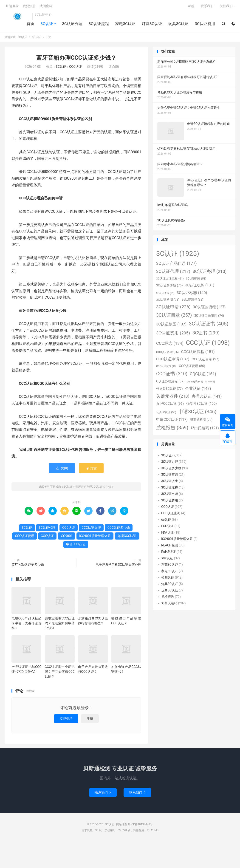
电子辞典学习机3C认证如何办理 (118, 565)
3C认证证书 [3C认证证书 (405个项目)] (209, 324)
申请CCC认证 (76, 544)
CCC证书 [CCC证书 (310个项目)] (172, 374)
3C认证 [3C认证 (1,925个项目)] (178, 254)
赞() (62, 468)
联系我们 (207, 6)
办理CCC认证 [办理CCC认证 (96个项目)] (170, 404)
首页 (31, 24)
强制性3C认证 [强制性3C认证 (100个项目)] (202, 404)
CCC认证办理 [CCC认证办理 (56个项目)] (167, 352)
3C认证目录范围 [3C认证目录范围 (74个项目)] (209, 316)
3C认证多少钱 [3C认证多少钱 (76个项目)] (169, 285)
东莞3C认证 (170, 565)
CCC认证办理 (91, 528)
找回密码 (46, 6)
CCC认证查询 (171, 513)
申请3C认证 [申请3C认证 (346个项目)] (197, 411)
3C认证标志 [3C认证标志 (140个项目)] (192, 293)
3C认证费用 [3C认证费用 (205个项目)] (173, 333)
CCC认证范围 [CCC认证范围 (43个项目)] (166, 366)
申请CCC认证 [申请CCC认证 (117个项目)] (172, 420)
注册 (90, 718)
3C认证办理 (72, 24)
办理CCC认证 (127, 536)
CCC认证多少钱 (119, 528)
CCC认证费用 (24, 536)
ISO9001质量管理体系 (95, 536)
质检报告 (168, 597)
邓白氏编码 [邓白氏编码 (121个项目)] (205, 428)
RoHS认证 (168, 552)
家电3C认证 (126, 24)
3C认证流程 (99, 24)
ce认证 (166, 520)
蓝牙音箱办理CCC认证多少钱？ (76, 58)
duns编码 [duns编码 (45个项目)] (195, 382)
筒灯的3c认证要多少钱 (28, 565)
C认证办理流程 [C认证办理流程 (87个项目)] (170, 381)
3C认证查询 (170, 475)
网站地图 (122, 824)
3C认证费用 (205, 24)
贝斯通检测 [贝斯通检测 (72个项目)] (201, 420)
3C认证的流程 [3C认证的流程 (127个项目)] (209, 307)
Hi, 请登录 (12, 6)
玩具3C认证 (179, 24)
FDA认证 (167, 532)
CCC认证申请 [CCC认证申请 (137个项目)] (173, 359)
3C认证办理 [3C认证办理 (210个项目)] (210, 271)
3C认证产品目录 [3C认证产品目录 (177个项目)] (176, 263)
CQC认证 (47, 536)
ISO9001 (66, 536)
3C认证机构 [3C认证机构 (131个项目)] (200, 285)
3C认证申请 (170, 494)
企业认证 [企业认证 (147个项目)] (198, 388)
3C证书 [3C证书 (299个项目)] (206, 333)
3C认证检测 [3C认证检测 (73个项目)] (168, 300)
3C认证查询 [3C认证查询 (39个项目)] (165, 293)
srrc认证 (167, 558)
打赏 (91, 468)
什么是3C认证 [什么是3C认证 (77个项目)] (169, 389)
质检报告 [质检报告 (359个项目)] (172, 428)
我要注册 (29, 6)
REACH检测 (170, 545)
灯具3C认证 (152, 24)
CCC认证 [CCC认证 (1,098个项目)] (208, 343)
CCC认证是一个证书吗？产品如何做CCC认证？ (60, 672)
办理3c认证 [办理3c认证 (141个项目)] (207, 396)
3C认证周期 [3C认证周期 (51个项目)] (196, 279)
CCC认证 (75, 67)
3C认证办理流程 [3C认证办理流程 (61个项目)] (170, 278)
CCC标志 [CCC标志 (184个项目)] (170, 343)
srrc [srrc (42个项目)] (210, 382)
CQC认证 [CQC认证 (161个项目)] (203, 374)
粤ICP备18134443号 (140, 824)
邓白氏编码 (169, 603)
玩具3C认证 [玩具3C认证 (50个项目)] (166, 412)
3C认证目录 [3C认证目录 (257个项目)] (174, 315)
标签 (191, 6)
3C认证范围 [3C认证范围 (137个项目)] (171, 324)
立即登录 (66, 718)
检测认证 (168, 577)
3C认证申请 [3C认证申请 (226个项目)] (173, 307)
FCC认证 (167, 526)
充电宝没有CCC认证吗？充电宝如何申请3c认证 (60, 623)
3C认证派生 (170, 481)
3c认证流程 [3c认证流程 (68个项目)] (192, 300)
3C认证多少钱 (171, 468)
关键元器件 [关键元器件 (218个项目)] (173, 396)
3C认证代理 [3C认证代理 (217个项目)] (173, 271)
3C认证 (17, 16)
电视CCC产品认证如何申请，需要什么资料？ (26, 623)
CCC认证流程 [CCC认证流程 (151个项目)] (198, 352)
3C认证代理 (47, 528)
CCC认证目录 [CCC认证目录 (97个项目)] (206, 359)
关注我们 (226, 6)
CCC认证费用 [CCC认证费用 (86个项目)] (192, 366)
